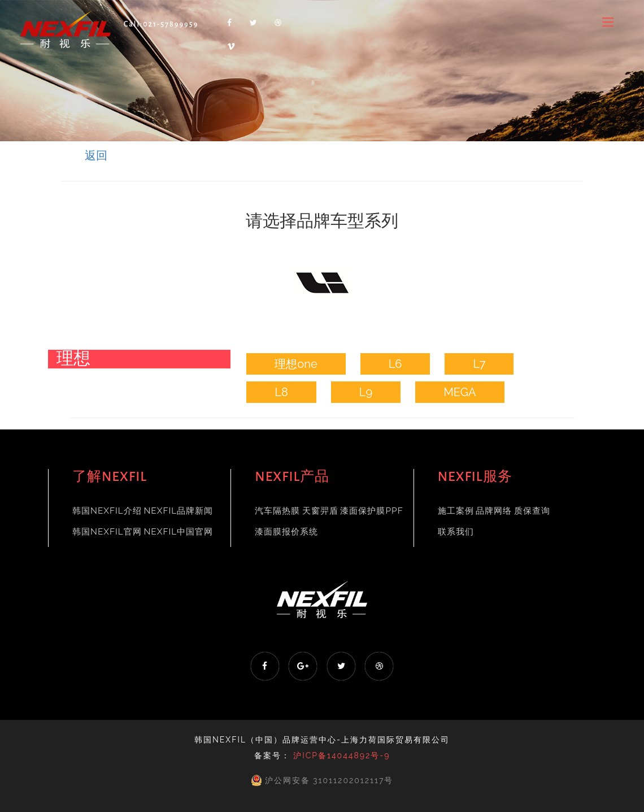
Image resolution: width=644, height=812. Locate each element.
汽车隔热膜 (277, 511)
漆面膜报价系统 (286, 532)
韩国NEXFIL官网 (107, 532)
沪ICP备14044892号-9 (341, 755)
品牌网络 (494, 511)
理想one (296, 364)
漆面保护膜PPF (371, 511)
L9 (366, 392)
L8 (281, 392)
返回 (96, 155)
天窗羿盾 (320, 511)
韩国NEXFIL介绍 (107, 511)
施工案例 (456, 511)
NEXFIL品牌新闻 (178, 511)
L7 (479, 364)
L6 (395, 364)
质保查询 (532, 511)
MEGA (460, 392)
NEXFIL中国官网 (178, 532)
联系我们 (456, 532)
